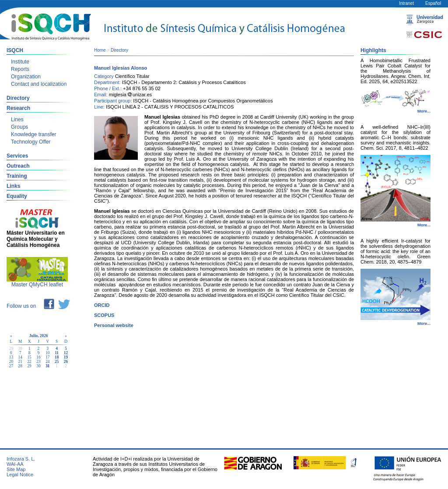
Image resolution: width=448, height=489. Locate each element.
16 (38, 357)
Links (13, 186)
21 (20, 362)
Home (100, 50)
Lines (17, 120)
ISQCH (15, 50)
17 (47, 357)
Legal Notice (20, 475)
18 (57, 357)
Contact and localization (39, 84)
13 (11, 357)
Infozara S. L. (21, 459)
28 (20, 366)
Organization (26, 77)
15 (29, 357)
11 (57, 353)
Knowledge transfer (33, 134)
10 (47, 353)
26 (66, 362)
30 (38, 366)
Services (17, 156)
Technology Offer (31, 142)
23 (38, 362)
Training (17, 176)
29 (29, 366)
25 (57, 362)
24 (47, 362)
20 (11, 362)
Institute (20, 62)
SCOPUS (104, 315)
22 (29, 362)
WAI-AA (15, 464)
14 (20, 357)
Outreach (18, 166)
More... (424, 111)
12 (66, 353)
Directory (18, 98)
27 (11, 366)
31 (47, 366)
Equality (17, 196)
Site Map (16, 469)
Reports (20, 69)
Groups (19, 127)
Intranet (406, 3)
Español (433, 3)
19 (66, 357)
